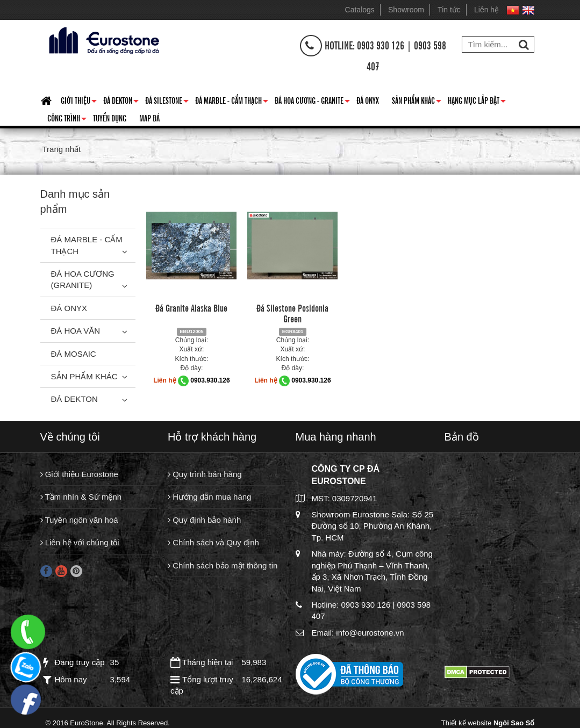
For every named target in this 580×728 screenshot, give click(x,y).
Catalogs (360, 10)
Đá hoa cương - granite (312, 102)
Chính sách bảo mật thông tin (223, 565)
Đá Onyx (368, 100)
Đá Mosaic (74, 354)
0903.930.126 (210, 380)
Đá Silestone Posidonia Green (292, 313)
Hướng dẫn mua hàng (209, 497)
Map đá (149, 118)
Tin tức (449, 10)
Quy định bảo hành (204, 520)
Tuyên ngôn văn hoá (79, 520)
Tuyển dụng (110, 118)
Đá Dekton (121, 102)
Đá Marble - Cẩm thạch (232, 102)
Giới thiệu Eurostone (79, 474)
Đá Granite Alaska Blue (191, 307)
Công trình (67, 120)
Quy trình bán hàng (205, 474)
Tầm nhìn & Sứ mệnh (81, 497)
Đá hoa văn (76, 331)
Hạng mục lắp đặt (477, 102)
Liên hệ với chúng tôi (80, 542)
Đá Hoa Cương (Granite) (83, 279)
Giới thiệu (79, 102)
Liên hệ (486, 10)
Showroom (406, 10)
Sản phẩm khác (417, 102)
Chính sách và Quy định (213, 542)
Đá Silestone (167, 102)
